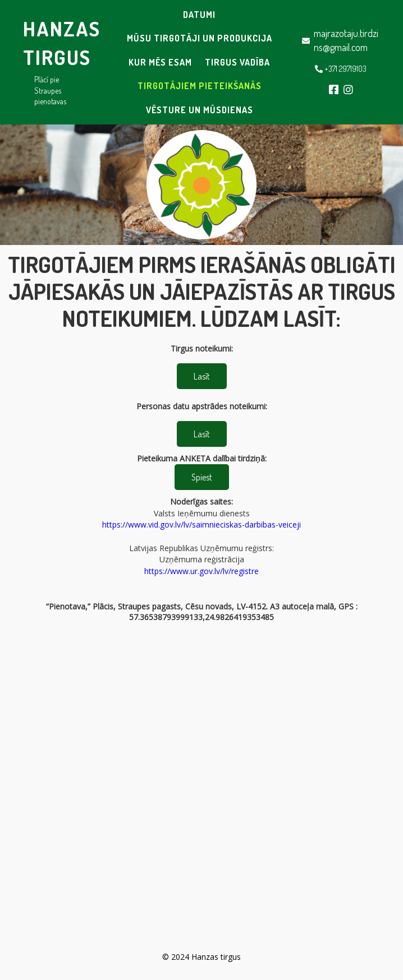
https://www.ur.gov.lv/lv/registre (201, 571)
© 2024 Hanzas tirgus (201, 957)
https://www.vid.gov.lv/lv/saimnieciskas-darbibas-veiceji (201, 524)
